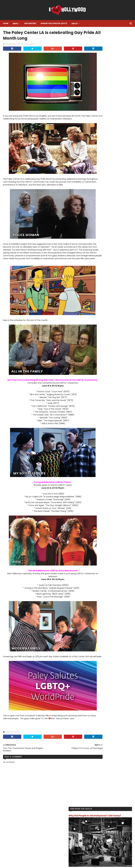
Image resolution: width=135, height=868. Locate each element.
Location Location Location (108, 154)
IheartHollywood (103, 145)
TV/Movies (101, 176)
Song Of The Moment (105, 163)
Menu (15, 24)
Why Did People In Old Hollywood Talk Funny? (108, 40)
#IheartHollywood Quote (54, 23)
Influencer (118, 145)
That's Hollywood (104, 167)
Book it (126, 128)
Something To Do (12, 742)
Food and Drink (103, 136)
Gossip (115, 136)
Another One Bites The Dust (108, 128)
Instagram (52, 828)
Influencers (30, 23)
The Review (101, 172)
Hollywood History (104, 141)
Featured (100, 132)
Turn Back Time (116, 172)
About (74, 24)
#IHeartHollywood (22, 824)
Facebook (52, 839)
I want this (119, 141)
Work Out (100, 181)
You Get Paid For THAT (117, 181)
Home (5, 23)
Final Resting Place (115, 132)
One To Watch (102, 158)
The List (117, 167)
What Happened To (117, 176)
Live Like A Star (102, 150)
